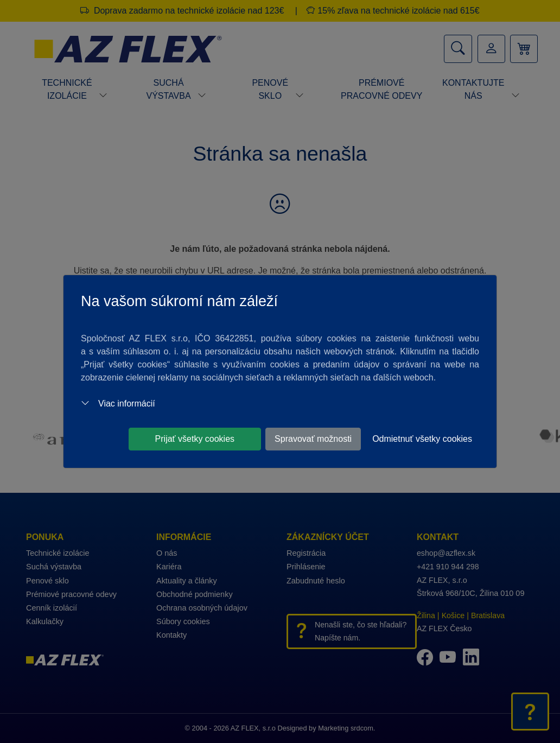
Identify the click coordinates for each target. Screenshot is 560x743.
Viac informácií (118, 404)
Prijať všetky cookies (195, 439)
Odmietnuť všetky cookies (422, 439)
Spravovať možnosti (313, 439)
